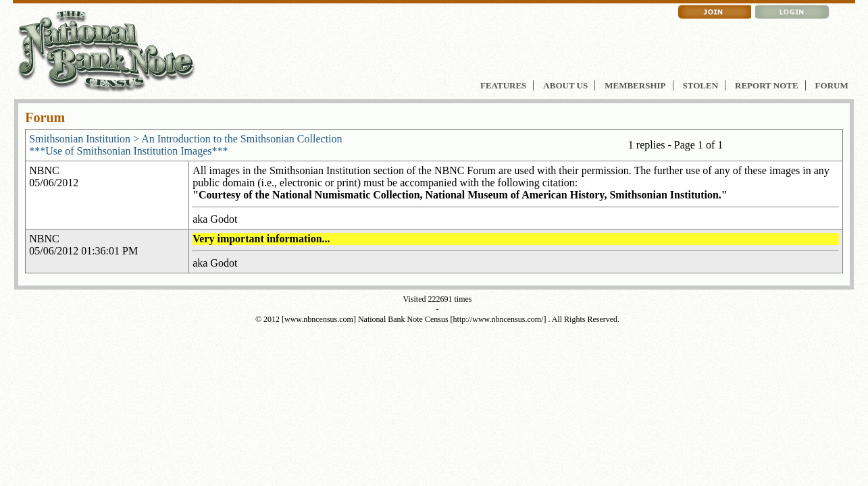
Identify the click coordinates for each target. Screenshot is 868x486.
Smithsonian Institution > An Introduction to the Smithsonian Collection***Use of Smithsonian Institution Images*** (185, 145)
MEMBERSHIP (635, 85)
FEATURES (503, 85)
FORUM (832, 85)
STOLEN (701, 85)
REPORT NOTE (767, 85)
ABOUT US (565, 85)
